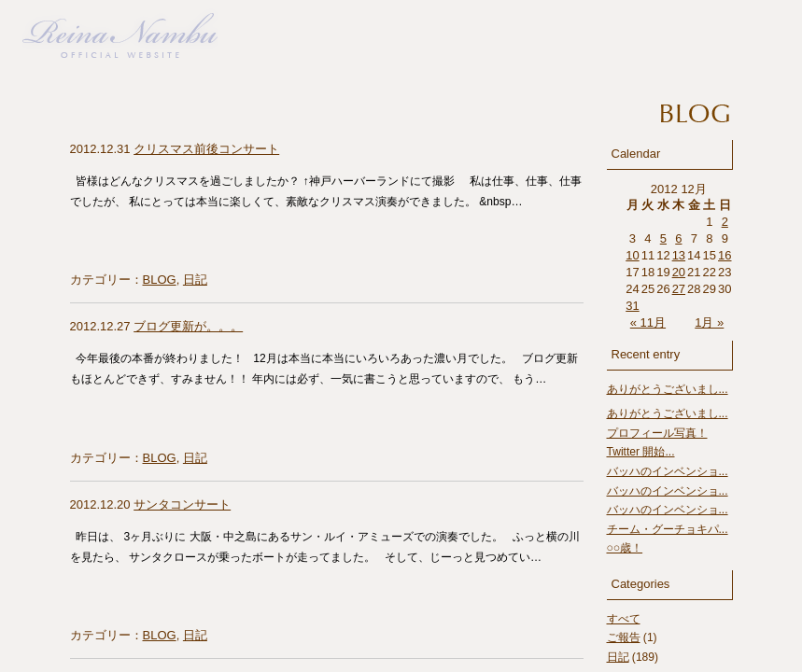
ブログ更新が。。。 (188, 326)
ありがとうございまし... (668, 389)
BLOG (160, 280)
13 (679, 255)
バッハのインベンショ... (668, 471)
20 (679, 272)
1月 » (709, 322)
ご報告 (624, 637)
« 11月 (648, 322)
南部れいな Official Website (120, 29)
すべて (624, 619)
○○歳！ (625, 548)
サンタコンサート (182, 504)
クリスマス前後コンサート (206, 149)
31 (632, 306)
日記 (195, 280)
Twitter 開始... (641, 452)
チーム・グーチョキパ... (668, 529)
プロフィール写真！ (657, 433)
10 (632, 255)
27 (679, 289)
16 (725, 255)
